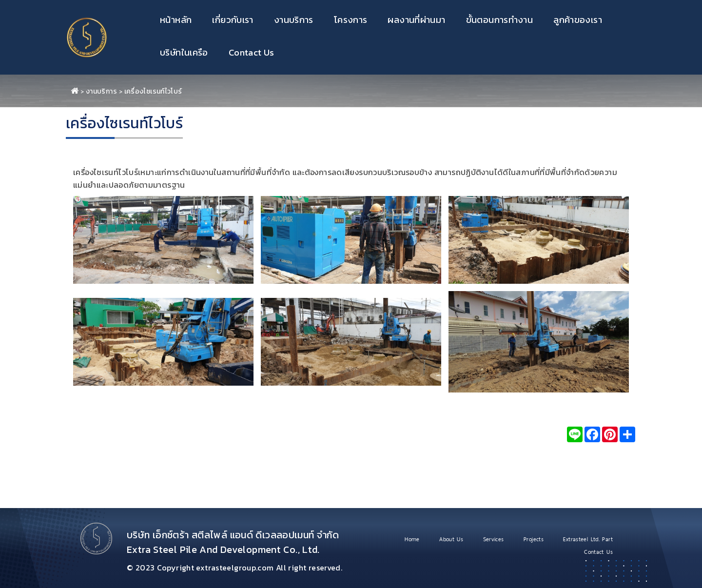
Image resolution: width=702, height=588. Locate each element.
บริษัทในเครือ (184, 52)
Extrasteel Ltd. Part (588, 539)
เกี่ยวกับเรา (233, 20)
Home (412, 539)
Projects (534, 539)
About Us (451, 539)
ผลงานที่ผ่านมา (416, 20)
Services (494, 539)
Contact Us (252, 52)
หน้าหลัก (176, 20)
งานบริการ (294, 20)
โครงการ (351, 20)
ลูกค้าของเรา (578, 20)
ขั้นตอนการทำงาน (500, 20)
